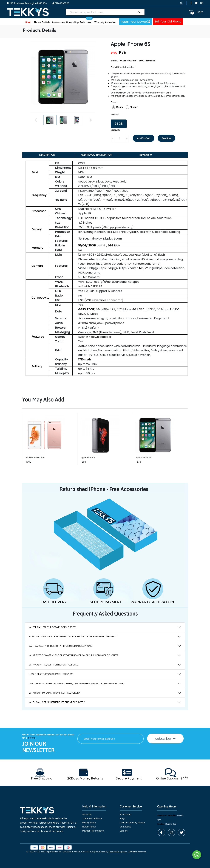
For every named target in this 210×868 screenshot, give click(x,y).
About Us (87, 814)
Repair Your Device (135, 22)
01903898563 (61, 3)
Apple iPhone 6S (144, 457)
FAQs (122, 819)
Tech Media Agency (118, 852)
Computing (72, 22)
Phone (37, 22)
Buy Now (166, 138)
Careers (124, 831)
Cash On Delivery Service (132, 823)
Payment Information (93, 831)
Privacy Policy (89, 823)
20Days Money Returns (85, 778)
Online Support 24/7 (172, 778)
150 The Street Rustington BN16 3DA (27, 3)
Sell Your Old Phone (168, 22)
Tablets (46, 22)
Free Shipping (42, 778)
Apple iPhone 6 (88, 457)
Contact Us (125, 827)
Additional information (96, 155)
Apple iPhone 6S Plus (35, 457)
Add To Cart (144, 138)
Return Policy (89, 827)
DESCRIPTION (47, 155)
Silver (134, 107)
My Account (126, 814)
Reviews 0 (146, 155)
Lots (89, 21)
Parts (83, 22)
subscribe (165, 738)
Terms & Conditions (92, 819)
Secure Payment (129, 778)
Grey (119, 107)
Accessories (58, 22)
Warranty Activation (105, 22)
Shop (28, 22)
